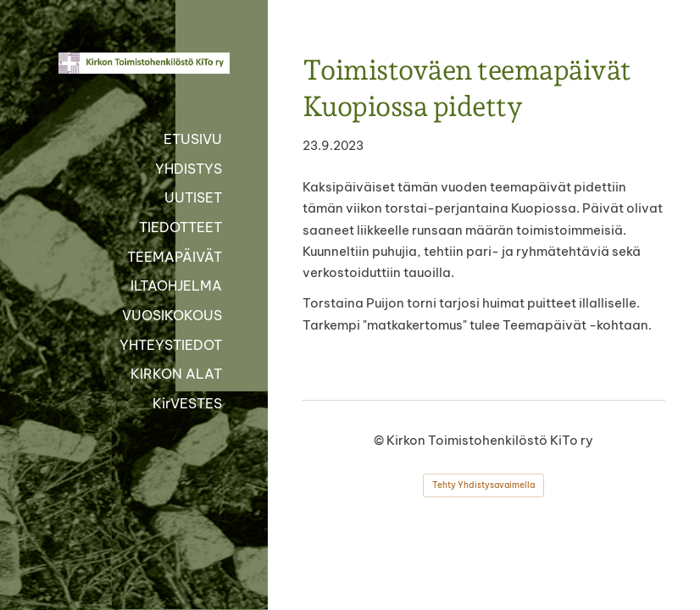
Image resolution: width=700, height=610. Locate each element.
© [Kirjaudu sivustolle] (380, 440)
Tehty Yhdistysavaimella (483, 485)
